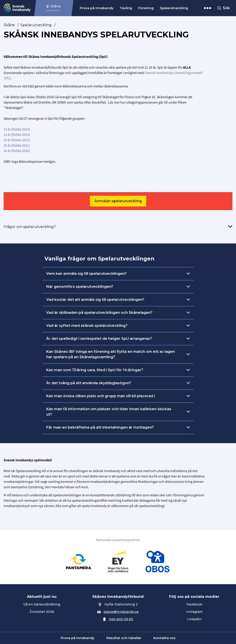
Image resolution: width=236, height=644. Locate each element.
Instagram (194, 612)
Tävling (126, 8)
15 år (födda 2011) (17, 145)
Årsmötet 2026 (42, 612)
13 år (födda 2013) (17, 135)
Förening (146, 8)
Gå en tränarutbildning (42, 604)
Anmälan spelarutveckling (118, 201)
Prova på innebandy (97, 8)
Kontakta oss (164, 638)
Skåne (9, 25)
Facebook (194, 604)
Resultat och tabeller (124, 638)
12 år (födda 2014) (17, 129)
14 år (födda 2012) (17, 140)
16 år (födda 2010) (17, 151)
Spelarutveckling (174, 8)
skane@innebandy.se (121, 612)
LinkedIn (194, 619)
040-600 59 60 (121, 619)
